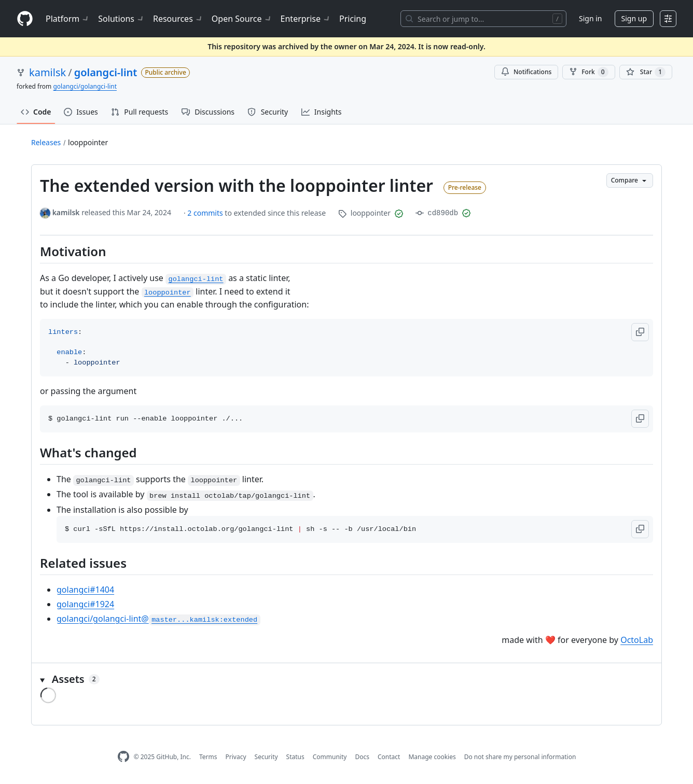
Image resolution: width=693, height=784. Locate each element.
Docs (362, 757)
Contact (389, 757)
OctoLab (637, 640)
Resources (178, 19)
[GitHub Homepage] (123, 757)
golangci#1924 (85, 604)
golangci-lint (106, 72)
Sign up (634, 18)
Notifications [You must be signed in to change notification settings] (526, 72)
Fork (588, 72)
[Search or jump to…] (483, 19)
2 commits (206, 213)
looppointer (88, 142)
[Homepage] (25, 19)
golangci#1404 (85, 590)
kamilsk (47, 72)
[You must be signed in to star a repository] (646, 72)
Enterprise (306, 19)
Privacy (236, 757)
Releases (46, 142)
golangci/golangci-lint (85, 86)
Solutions (121, 19)
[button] (640, 332)
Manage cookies (432, 757)
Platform (68, 19)
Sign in (590, 18)
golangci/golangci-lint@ (158, 619)
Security (266, 757)
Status (295, 757)
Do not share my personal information (520, 757)
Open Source (242, 19)
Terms (208, 757)
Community (330, 757)
